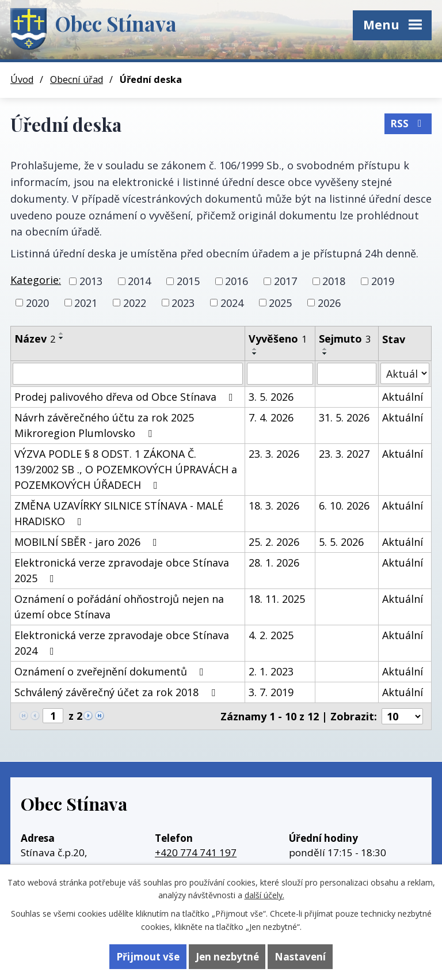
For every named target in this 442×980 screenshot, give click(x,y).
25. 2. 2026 (274, 542)
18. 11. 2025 (277, 599)
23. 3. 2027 (344, 454)
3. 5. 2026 (271, 397)
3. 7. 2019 (271, 692)
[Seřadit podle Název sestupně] (62, 338)
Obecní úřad (77, 79)
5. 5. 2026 (341, 542)
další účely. (264, 895)
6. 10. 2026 (344, 506)
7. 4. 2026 (271, 417)
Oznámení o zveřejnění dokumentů (111, 671)
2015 (188, 281)
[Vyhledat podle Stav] (405, 373)
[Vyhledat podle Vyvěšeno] (280, 374)
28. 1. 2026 (274, 563)
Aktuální (403, 397)
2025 (280, 302)
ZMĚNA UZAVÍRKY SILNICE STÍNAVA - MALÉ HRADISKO (119, 513)
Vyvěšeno (278, 339)
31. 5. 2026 (344, 417)
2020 (37, 302)
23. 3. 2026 (274, 454)
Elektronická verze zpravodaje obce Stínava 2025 (122, 570)
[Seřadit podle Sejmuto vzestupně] (325, 349)
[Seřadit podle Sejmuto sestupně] (325, 354)
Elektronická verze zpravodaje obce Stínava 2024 (122, 643)
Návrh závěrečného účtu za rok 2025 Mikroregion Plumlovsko (104, 425)
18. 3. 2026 (274, 506)
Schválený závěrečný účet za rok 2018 (117, 692)
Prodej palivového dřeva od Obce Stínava (126, 397)
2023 (183, 302)
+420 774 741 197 (196, 852)
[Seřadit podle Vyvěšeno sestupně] (255, 354)
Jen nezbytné (227, 957)
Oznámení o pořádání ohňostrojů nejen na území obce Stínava (119, 607)
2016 (237, 281)
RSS (408, 124)
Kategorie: (36, 280)
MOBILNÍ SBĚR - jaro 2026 (88, 542)
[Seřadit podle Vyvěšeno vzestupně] (255, 349)
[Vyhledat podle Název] (128, 374)
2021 (86, 302)
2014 (139, 281)
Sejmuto (345, 339)
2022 (135, 302)
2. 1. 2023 (271, 671)
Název (35, 339)
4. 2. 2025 (271, 635)
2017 (285, 281)
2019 (383, 281)
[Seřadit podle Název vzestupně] (62, 333)
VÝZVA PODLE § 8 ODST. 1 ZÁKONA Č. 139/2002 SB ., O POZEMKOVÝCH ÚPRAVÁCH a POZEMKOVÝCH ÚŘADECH (126, 469)
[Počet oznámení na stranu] (402, 716)
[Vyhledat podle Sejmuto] (347, 374)
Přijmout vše (148, 957)
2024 (232, 302)
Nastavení (300, 957)
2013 (91, 281)
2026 (329, 302)
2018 (334, 281)
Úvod (22, 79)
